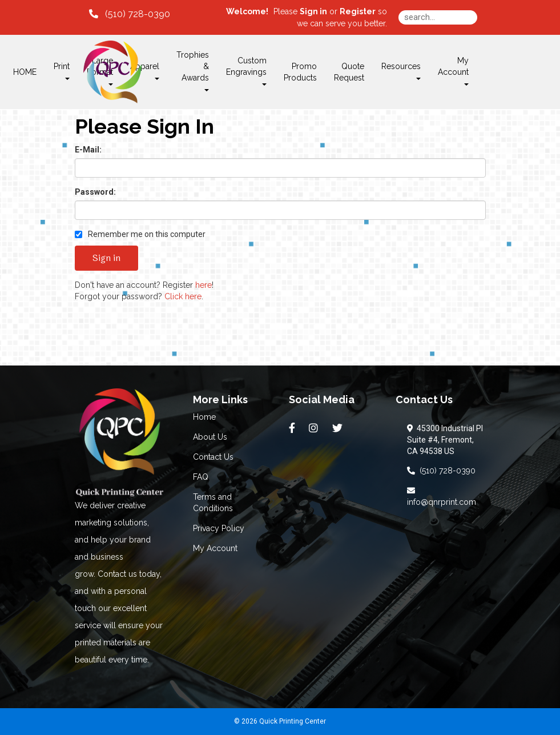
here (204, 285)
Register (358, 11)
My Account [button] (453, 71)
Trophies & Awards (193, 71)
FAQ (201, 477)
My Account (215, 548)
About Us (210, 437)
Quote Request (349, 72)
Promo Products (300, 72)
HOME (25, 72)
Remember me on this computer (140, 234)
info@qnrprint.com (442, 496)
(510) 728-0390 (441, 471)
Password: (95, 192)
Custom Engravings (246, 71)
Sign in (313, 11)
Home (204, 417)
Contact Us (213, 457)
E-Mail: (88, 150)
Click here (183, 296)
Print (62, 71)
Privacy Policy (219, 528)
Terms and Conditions (213, 503)
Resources (401, 71)
